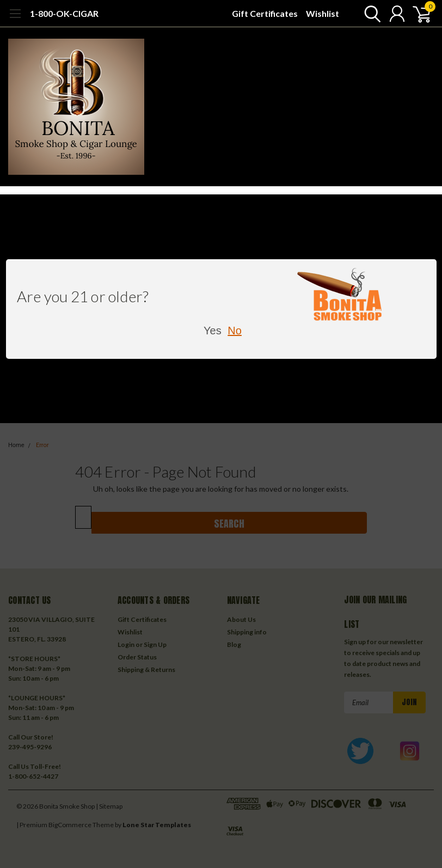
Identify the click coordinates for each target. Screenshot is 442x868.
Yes (213, 331)
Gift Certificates (265, 13)
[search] (370, 14)
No (235, 331)
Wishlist (323, 13)
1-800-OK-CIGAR (64, 13)
